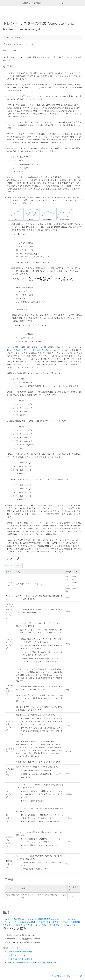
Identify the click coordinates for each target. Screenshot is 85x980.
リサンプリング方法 (11, 925)
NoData (54, 919)
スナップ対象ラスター (53, 925)
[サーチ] (62, 3)
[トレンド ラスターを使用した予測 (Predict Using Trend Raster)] (32, 350)
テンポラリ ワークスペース (32, 925)
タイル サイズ (69, 925)
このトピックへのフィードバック (68, 976)
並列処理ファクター (44, 922)
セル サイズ (8, 919)
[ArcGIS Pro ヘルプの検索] (40, 3)
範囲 (33, 922)
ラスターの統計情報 (71, 922)
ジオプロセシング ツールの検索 (20, 959)
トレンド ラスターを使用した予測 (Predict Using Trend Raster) (32, 962)
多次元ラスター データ (16, 955)
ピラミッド (58, 922)
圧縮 (15, 919)
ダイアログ (9, 565)
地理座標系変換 (44, 919)
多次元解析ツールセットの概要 (20, 952)
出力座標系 (26, 922)
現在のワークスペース (27, 919)
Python (18, 565)
